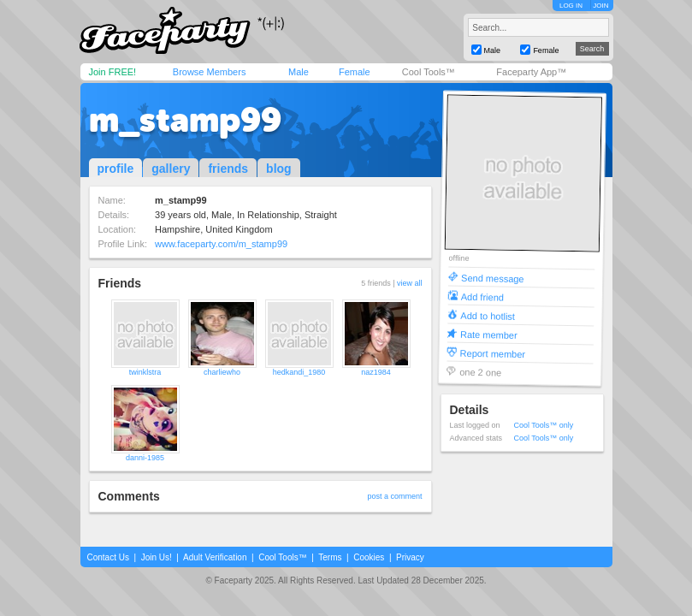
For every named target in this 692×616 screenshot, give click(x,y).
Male (299, 72)
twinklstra (145, 372)
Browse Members (210, 72)
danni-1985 (145, 458)
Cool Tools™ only (544, 425)
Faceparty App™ (531, 72)
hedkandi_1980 (299, 372)
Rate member (488, 334)
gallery (171, 169)
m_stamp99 (185, 120)
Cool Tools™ (429, 72)
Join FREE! (113, 72)
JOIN (600, 6)
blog (279, 169)
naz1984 (376, 372)
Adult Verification (215, 557)
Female (355, 72)
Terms (330, 557)
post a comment (394, 496)
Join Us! (157, 557)
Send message (493, 278)
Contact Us (108, 557)
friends (228, 169)
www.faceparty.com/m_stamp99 (221, 244)
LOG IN (571, 6)
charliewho (222, 372)
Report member (492, 353)
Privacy (410, 557)
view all (410, 283)
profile (116, 169)
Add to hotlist (488, 315)
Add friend (482, 296)
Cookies (369, 557)
